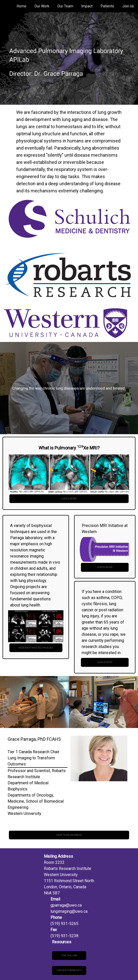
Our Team (65, 6)
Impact (87, 6)
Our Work (42, 6)
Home (22, 6)
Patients (107, 6)
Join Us (128, 6)
